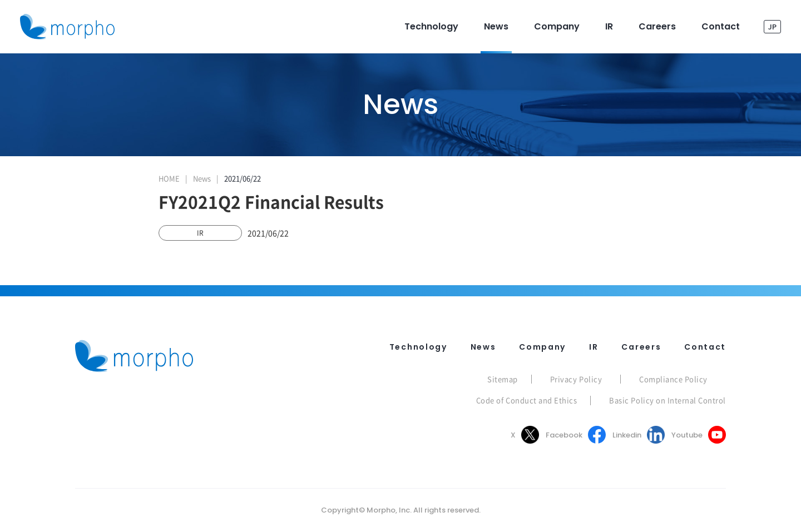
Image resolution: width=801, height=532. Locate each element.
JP (772, 26)
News (202, 178)
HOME (169, 178)
